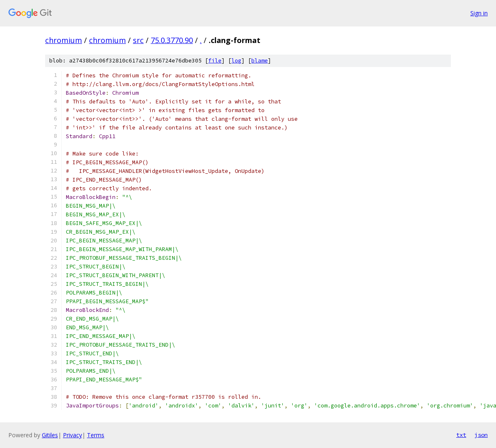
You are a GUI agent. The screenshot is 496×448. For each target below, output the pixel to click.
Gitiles (50, 435)
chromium (64, 40)
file (215, 61)
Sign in (479, 13)
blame (260, 61)
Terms (96, 435)
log (236, 61)
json (481, 435)
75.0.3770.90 (172, 40)
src (138, 40)
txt (461, 435)
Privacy (72, 435)
